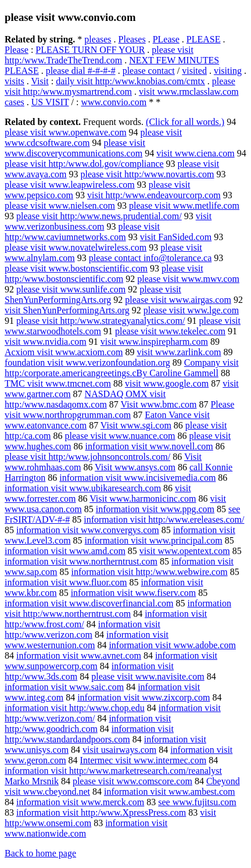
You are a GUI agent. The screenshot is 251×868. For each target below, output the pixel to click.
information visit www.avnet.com (79, 656)
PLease (166, 39)
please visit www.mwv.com (188, 279)
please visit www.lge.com (191, 310)
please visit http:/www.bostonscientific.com (104, 274)
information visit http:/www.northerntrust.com (118, 608)
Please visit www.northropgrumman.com (119, 410)
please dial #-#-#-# (81, 71)
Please (17, 50)
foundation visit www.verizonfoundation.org (87, 362)
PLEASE (204, 39)
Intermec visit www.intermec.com (144, 760)
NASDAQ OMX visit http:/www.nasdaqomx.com (85, 399)
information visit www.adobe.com (172, 645)
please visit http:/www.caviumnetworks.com (82, 232)
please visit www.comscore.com (132, 781)
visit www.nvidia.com (46, 342)
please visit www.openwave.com (66, 132)
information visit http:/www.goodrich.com (88, 724)
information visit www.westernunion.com (87, 640)
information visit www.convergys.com (88, 530)
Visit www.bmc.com (159, 404)
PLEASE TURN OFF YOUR (90, 50)
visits (15, 81)
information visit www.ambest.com (170, 792)
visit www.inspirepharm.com (154, 342)
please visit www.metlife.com (184, 206)
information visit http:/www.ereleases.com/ (164, 519)
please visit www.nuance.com (120, 436)
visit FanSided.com (176, 237)
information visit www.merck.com (80, 802)
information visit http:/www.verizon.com (83, 629)
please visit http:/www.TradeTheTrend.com (99, 55)
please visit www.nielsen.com (60, 206)
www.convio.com (114, 102)
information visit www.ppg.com (155, 509)
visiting (228, 71)
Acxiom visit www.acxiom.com (64, 352)
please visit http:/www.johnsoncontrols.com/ (87, 457)
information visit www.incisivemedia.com (137, 478)
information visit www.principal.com (154, 540)
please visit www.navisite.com (148, 676)
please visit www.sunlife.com (71, 289)
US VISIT (50, 102)
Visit (40, 81)
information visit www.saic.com (64, 687)
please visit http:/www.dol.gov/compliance (84, 164)
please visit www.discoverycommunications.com (75, 148)
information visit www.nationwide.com (86, 828)
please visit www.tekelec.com (170, 331)
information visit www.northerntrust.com (81, 561)
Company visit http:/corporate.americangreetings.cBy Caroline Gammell (122, 368)
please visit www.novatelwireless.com (76, 247)
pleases (98, 39)
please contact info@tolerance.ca (150, 258)
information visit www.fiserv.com (134, 593)
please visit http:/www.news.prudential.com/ (99, 216)
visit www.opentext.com (185, 551)
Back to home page (40, 853)
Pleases (132, 39)
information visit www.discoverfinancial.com (89, 603)
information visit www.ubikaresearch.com (83, 488)
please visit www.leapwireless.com (70, 185)
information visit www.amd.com (65, 551)
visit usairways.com (119, 750)
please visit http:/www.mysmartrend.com (120, 86)
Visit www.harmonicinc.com (143, 499)
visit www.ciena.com (195, 153)
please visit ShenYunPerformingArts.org (93, 294)
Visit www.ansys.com (135, 467)
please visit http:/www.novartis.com (147, 174)
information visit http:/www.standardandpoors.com (89, 734)
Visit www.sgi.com (136, 425)
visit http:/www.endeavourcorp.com (154, 195)
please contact (149, 71)
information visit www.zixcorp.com (144, 697)
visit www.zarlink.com (179, 352)
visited (194, 71)
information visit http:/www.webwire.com (150, 572)
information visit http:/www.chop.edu (75, 708)
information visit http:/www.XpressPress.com (101, 812)
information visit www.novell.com (149, 446)
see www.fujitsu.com (197, 802)
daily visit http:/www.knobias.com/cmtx (130, 81)
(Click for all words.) (185, 122)
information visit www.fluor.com (66, 582)
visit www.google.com (167, 383)
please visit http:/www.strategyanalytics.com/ (101, 321)
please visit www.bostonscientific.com (76, 268)
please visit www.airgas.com (178, 300)
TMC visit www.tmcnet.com (58, 383)
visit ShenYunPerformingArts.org (67, 310)
